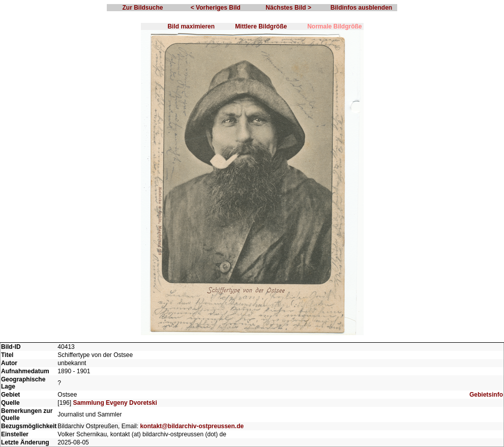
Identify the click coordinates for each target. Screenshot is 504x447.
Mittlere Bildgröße (261, 26)
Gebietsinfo (486, 395)
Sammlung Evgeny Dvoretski (115, 403)
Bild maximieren (191, 26)
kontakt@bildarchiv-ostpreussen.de (192, 426)
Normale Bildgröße (334, 26)
